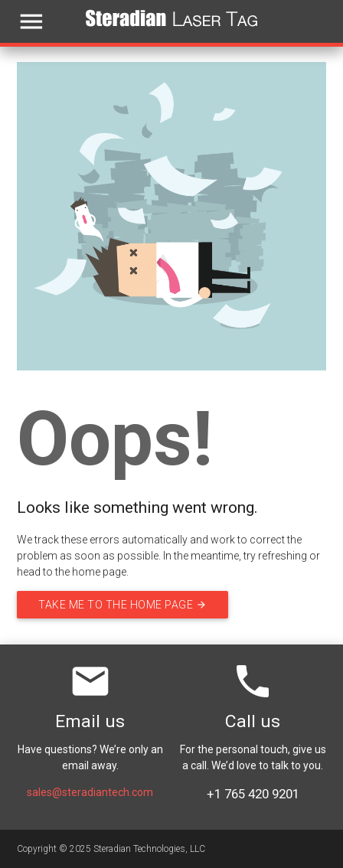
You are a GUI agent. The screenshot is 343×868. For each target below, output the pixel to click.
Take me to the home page (122, 605)
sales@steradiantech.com (90, 792)
